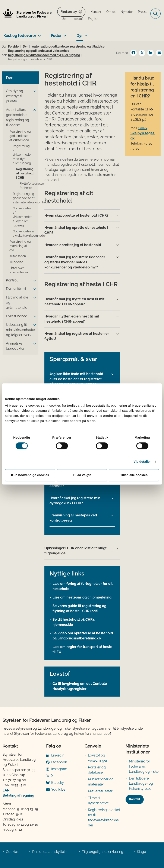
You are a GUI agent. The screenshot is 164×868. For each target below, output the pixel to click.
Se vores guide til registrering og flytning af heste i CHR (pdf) (79, 608)
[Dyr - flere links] (85, 34)
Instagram (59, 769)
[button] (34, 91)
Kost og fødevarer (20, 36)
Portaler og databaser (97, 770)
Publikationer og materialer (101, 782)
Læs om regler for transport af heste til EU (82, 649)
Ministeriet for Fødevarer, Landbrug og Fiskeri (145, 766)
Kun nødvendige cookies (30, 475)
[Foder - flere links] (64, 34)
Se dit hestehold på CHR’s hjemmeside (74, 622)
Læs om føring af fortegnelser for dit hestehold (83, 586)
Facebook (59, 762)
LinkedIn (58, 755)
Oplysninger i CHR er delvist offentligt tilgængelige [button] (75, 551)
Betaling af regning (18, 795)
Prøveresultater (100, 791)
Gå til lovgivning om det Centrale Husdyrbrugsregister (80, 686)
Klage (141, 852)
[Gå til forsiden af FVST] (27, 14)
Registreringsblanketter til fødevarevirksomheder (104, 818)
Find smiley (69, 12)
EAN (6, 790)
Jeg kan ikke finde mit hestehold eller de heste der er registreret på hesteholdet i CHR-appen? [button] (76, 379)
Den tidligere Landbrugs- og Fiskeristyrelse (141, 783)
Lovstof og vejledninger (98, 758)
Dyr (80, 36)
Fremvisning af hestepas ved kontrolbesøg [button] (73, 518)
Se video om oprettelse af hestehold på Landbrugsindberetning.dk (83, 636)
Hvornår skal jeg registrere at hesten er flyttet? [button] (77, 336)
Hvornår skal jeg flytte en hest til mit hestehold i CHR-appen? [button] (74, 302)
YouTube (58, 789)
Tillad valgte (82, 475)
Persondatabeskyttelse (50, 852)
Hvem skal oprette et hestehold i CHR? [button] (76, 215)
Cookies (12, 852)
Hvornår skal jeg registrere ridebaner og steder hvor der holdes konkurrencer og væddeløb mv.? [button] (75, 262)
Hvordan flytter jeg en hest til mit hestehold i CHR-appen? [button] (72, 319)
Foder (56, 36)
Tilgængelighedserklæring (103, 852)
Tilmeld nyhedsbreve (98, 801)
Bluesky (58, 783)
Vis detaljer (142, 462)
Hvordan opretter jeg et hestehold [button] (73, 245)
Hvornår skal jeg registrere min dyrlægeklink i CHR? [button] (75, 501)
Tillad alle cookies (134, 475)
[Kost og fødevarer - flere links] (39, 34)
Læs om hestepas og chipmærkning (82, 597)
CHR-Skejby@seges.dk (143, 133)
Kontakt (135, 799)
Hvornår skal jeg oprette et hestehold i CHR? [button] (76, 230)
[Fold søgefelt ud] (155, 14)
